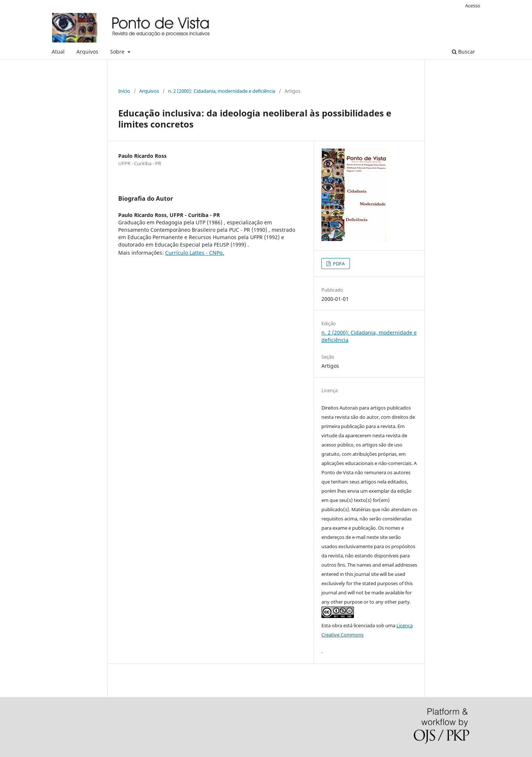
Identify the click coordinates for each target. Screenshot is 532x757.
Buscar (463, 52)
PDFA (338, 264)
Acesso (473, 6)
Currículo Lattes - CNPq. (195, 253)
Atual (58, 52)
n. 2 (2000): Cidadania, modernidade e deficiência (222, 91)
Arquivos (87, 52)
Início (124, 91)
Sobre (118, 52)
